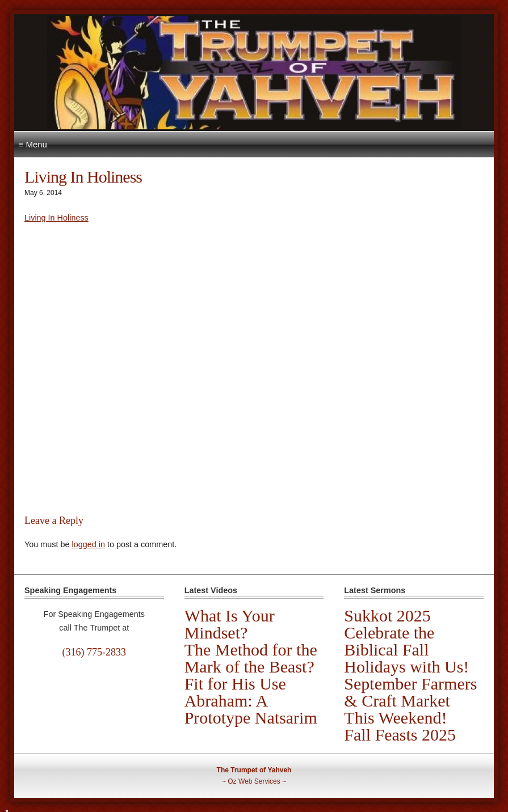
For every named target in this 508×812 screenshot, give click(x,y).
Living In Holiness (56, 218)
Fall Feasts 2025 (400, 735)
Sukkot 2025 (387, 616)
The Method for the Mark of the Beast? (251, 658)
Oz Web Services (254, 781)
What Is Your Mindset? (230, 624)
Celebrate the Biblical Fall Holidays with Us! (406, 650)
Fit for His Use (235, 684)
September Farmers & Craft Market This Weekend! (410, 701)
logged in (88, 544)
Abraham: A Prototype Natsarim (251, 709)
